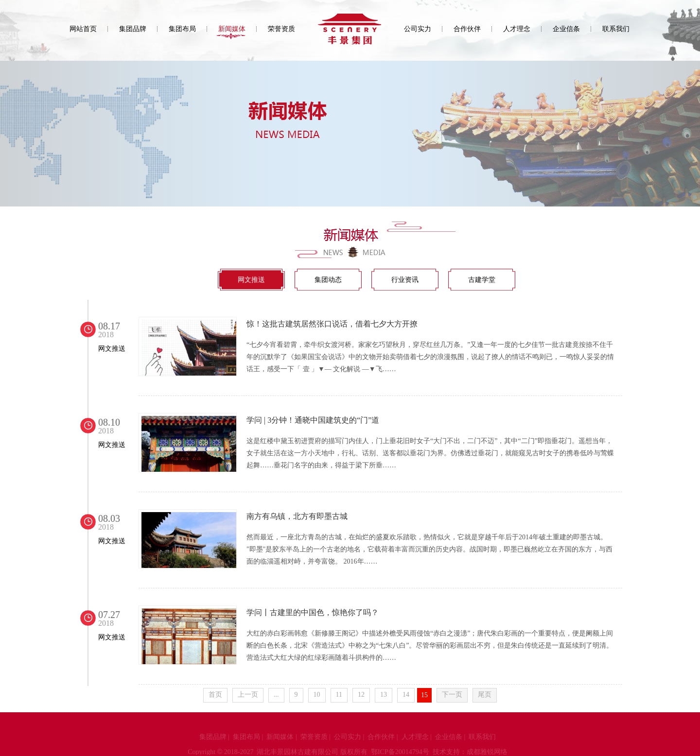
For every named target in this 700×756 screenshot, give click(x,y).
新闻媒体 (232, 29)
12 (361, 695)
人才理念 (517, 29)
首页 (215, 695)
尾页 (485, 695)
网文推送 (251, 280)
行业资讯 (405, 280)
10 (317, 695)
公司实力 (418, 29)
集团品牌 (133, 29)
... (276, 695)
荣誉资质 (281, 29)
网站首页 (83, 29)
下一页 (452, 695)
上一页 (248, 695)
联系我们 (616, 29)
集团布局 (182, 29)
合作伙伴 (467, 29)
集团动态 (328, 280)
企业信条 (566, 29)
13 (384, 695)
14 (406, 695)
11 (339, 695)
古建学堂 (482, 280)
